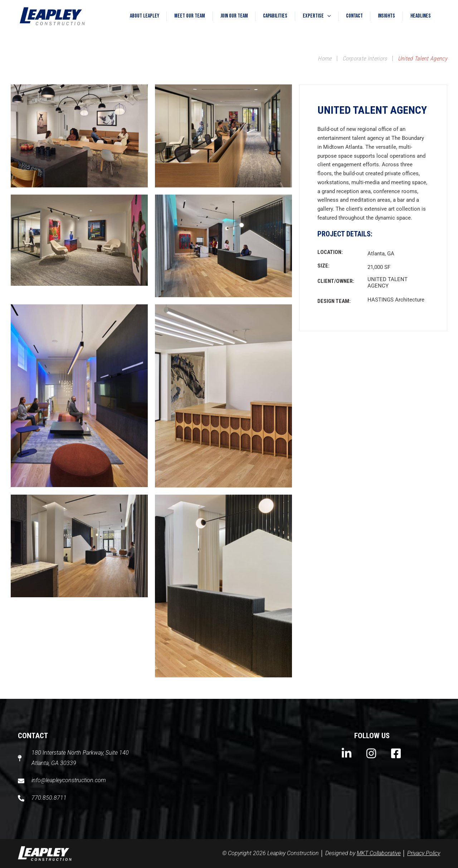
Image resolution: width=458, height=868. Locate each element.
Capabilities (263, 16)
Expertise (307, 16)
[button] (318, 16)
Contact (348, 16)
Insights (383, 16)
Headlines (419, 16)
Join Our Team (219, 16)
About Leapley (124, 16)
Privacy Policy (424, 853)
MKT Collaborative (379, 853)
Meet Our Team (172, 16)
